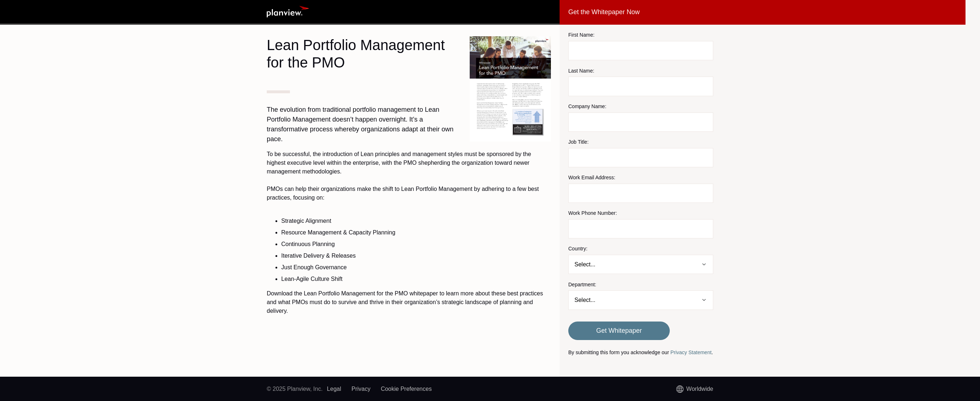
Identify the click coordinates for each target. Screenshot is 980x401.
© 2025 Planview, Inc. (295, 389)
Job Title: (578, 142)
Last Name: (581, 71)
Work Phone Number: (593, 213)
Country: (578, 249)
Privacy (361, 389)
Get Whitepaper (619, 331)
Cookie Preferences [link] (406, 389)
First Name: (581, 35)
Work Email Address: (592, 177)
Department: (582, 285)
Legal (334, 389)
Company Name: (587, 106)
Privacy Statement (691, 352)
